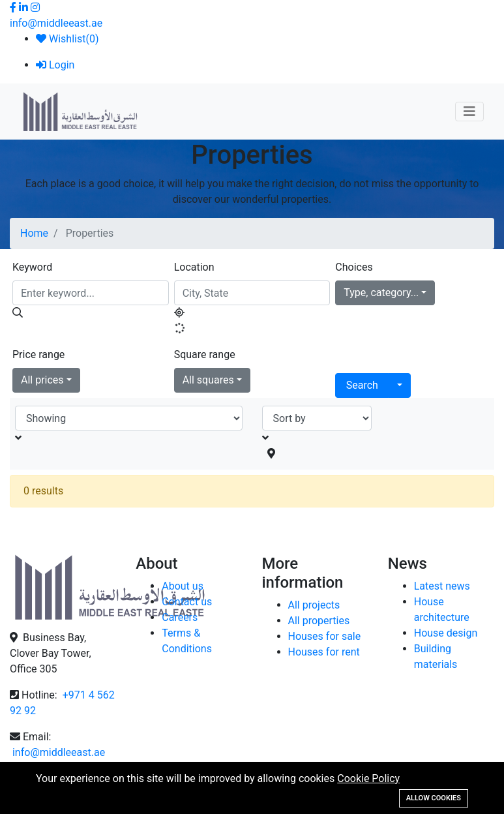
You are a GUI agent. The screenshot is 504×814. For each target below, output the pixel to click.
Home (34, 233)
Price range (38, 354)
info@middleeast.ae (56, 23)
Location (194, 267)
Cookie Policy (368, 778)
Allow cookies (434, 798)
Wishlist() (67, 39)
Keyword (32, 267)
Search (362, 385)
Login (55, 65)
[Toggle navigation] (469, 112)
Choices (354, 267)
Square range (205, 354)
